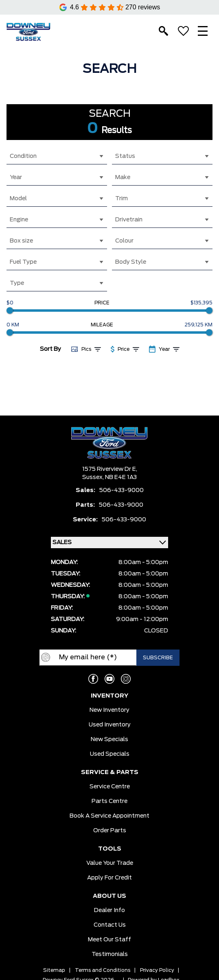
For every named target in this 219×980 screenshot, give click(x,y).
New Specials (109, 739)
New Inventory (109, 710)
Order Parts (110, 831)
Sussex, (94, 477)
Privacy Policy (157, 970)
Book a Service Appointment (109, 816)
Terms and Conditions (103, 970)
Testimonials (110, 954)
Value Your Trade (110, 863)
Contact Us (110, 925)
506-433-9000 (122, 490)
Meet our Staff (109, 940)
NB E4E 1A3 (121, 477)
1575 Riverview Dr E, (110, 469)
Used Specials (110, 754)
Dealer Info (109, 910)
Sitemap (54, 970)
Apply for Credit (109, 878)
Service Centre (110, 787)
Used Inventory (110, 725)
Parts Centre (109, 801)
